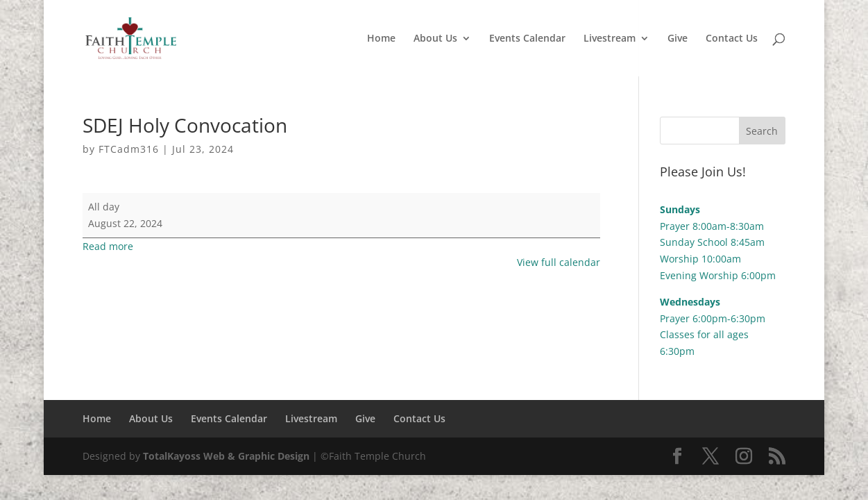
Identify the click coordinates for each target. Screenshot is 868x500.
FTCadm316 (129, 149)
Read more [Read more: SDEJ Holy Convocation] (108, 246)
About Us (435, 39)
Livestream (610, 39)
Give (678, 39)
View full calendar (559, 262)
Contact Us (732, 39)
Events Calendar (527, 39)
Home (381, 39)
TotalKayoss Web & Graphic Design (226, 456)
